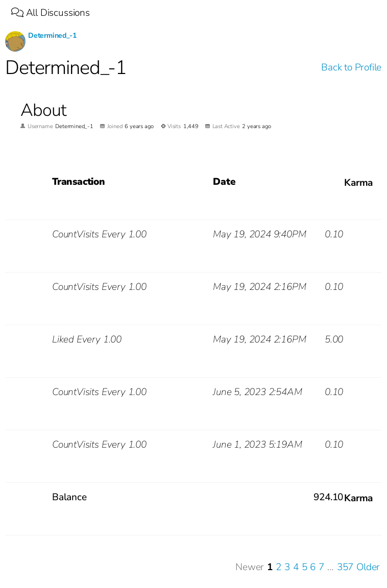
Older (368, 567)
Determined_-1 (52, 35)
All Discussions (51, 13)
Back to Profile (351, 67)
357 (345, 567)
